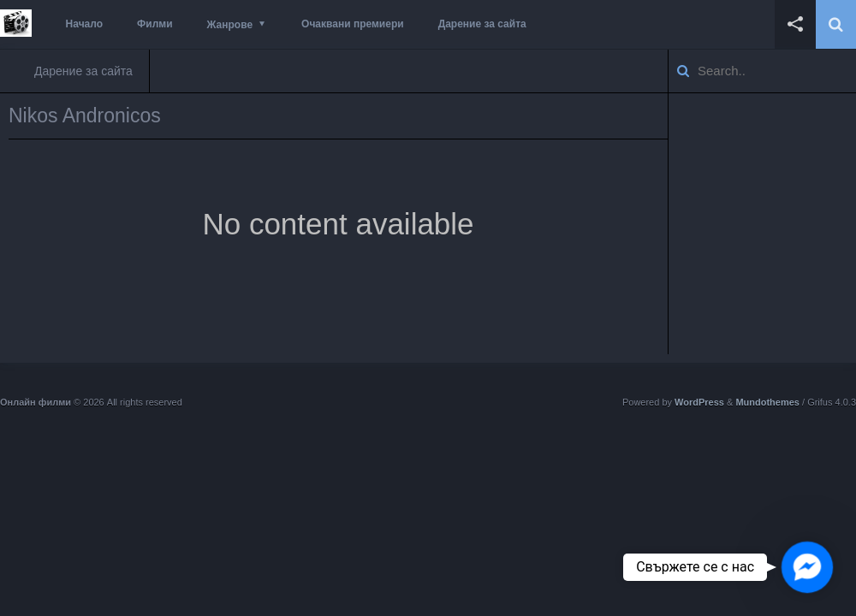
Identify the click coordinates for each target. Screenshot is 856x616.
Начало (84, 24)
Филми (155, 24)
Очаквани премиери (353, 24)
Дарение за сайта (482, 24)
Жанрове (230, 25)
